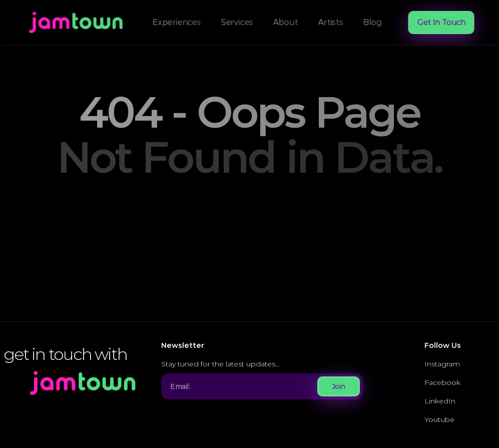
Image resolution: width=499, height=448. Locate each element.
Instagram (442, 364)
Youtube (439, 419)
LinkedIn (440, 401)
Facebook (442, 382)
